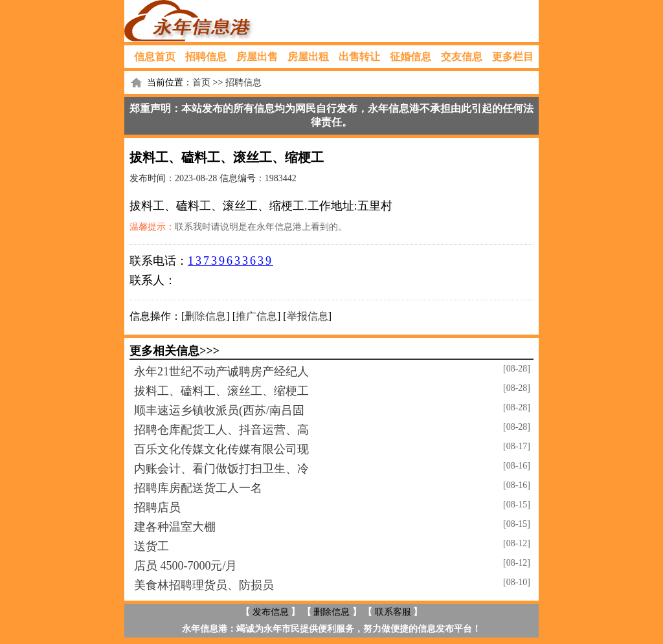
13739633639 (230, 261)
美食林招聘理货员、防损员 (204, 585)
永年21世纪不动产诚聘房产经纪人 (221, 372)
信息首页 (155, 57)
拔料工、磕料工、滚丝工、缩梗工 (221, 391)
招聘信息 (206, 57)
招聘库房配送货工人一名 (198, 488)
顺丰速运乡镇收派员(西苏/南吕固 (219, 410)
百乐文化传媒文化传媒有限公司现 (221, 449)
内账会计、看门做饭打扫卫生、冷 (221, 469)
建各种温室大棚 (175, 527)
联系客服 (393, 612)
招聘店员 (157, 507)
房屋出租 (308, 57)
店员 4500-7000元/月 (186, 566)
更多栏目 (513, 57)
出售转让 (359, 57)
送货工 (152, 546)
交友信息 (462, 57)
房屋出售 (257, 57)
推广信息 (256, 316)
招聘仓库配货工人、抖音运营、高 (221, 430)
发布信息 (271, 612)
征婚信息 (410, 57)
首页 (201, 83)
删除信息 (205, 316)
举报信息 (308, 316)
